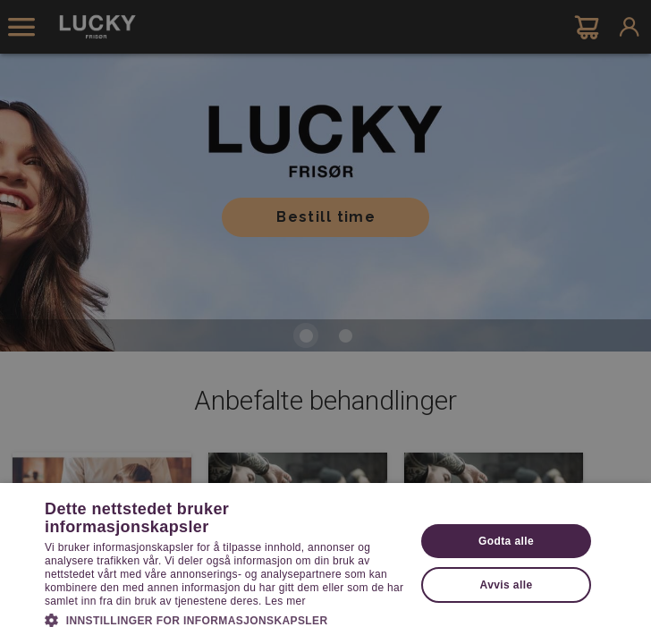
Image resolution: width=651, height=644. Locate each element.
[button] (224, 619)
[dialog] (325, 322)
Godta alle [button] (506, 541)
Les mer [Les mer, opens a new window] (285, 601)
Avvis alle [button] (507, 585)
